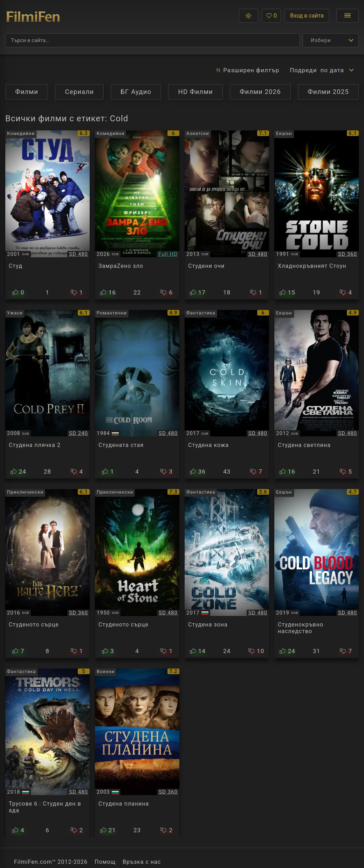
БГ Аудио (136, 92)
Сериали (80, 92)
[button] (249, 16)
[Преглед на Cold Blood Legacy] (317, 574)
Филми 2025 (328, 92)
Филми (27, 92)
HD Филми (196, 92)
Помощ (105, 862)
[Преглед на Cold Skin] (227, 394)
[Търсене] (153, 40)
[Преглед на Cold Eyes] (227, 215)
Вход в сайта (307, 16)
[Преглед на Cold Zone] (227, 574)
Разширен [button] (247, 70)
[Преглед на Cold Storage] (137, 215)
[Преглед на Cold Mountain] (137, 753)
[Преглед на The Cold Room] (137, 394)
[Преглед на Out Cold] (47, 215)
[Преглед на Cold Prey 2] (47, 394)
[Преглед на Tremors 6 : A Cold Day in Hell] (47, 753)
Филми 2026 (260, 92)
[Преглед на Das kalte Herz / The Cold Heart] (47, 574)
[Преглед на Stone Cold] (317, 215)
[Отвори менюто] (348, 16)
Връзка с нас (142, 862)
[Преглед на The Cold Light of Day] (317, 394)
